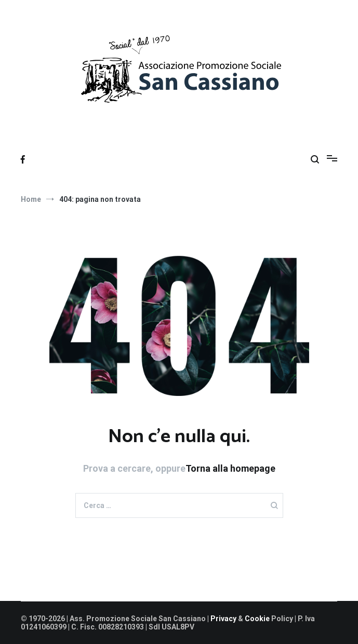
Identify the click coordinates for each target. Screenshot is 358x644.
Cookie (257, 619)
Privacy (224, 619)
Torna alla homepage (230, 468)
